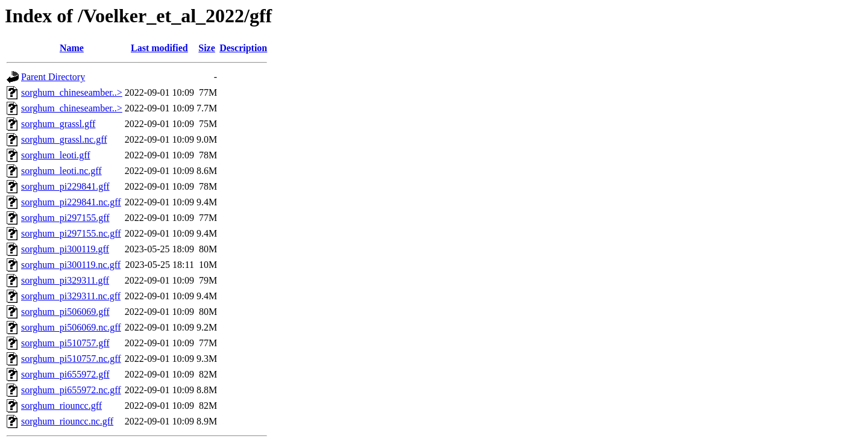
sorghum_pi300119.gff (65, 249)
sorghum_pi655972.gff (65, 374)
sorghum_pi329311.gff (65, 280)
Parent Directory (53, 77)
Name (72, 48)
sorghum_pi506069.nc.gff (71, 327)
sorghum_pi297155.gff (65, 218)
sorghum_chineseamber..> (72, 92)
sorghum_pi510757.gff (65, 343)
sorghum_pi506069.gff (65, 312)
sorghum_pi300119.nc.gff (71, 265)
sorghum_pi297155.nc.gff (71, 233)
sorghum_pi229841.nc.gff (71, 202)
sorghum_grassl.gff (58, 124)
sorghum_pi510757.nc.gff (71, 359)
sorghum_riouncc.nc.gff (67, 421)
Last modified (159, 48)
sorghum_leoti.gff (56, 155)
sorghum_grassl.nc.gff (64, 139)
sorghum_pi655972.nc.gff (71, 390)
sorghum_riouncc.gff (61, 406)
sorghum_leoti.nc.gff (61, 171)
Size (207, 48)
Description (243, 48)
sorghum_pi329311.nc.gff (71, 296)
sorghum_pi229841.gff (65, 186)
